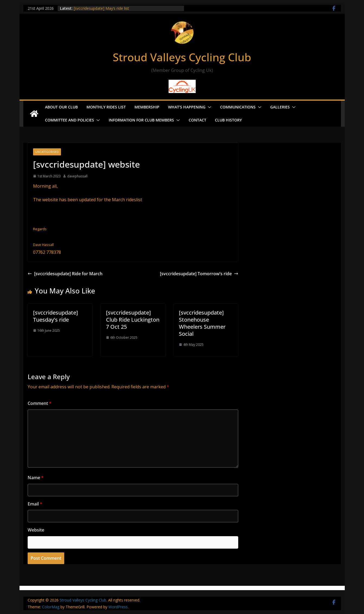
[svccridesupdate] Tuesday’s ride (56, 316)
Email (35, 504)
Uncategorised (47, 152)
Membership (147, 107)
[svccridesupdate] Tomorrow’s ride (199, 274)
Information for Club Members (141, 120)
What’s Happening (187, 107)
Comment (40, 403)
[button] (208, 107)
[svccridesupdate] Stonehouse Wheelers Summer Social (202, 323)
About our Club (61, 107)
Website (36, 530)
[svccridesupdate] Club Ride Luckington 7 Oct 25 (133, 320)
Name (36, 478)
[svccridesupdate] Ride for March (65, 274)
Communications (238, 107)
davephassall (77, 176)
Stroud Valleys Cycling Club (182, 57)
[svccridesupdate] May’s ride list (101, 8)
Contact (197, 120)
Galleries (280, 107)
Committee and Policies (70, 120)
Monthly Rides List (106, 107)
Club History (228, 120)
